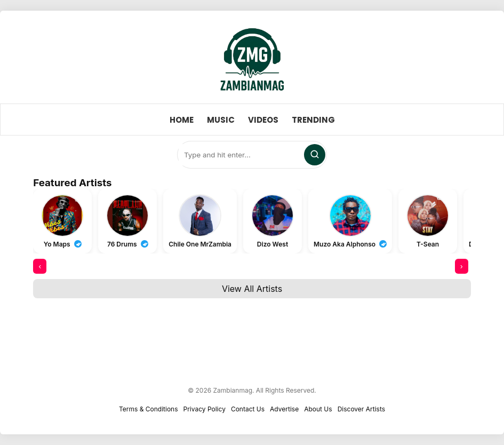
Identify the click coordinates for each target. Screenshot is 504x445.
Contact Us (248, 409)
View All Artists (252, 289)
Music (221, 120)
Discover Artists (361, 409)
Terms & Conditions (149, 409)
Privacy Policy (205, 409)
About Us (318, 409)
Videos (263, 120)
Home (182, 120)
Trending (313, 120)
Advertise (284, 409)
